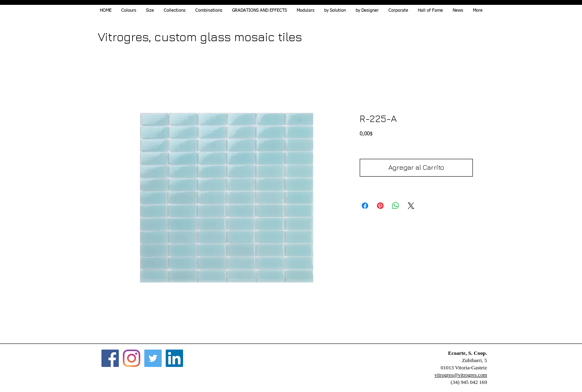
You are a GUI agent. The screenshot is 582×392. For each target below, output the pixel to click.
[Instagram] (132, 358)
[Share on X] (411, 206)
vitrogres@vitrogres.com (461, 375)
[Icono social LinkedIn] (174, 358)
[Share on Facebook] (365, 206)
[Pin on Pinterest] (380, 206)
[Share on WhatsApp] (396, 206)
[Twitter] (153, 358)
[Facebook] (110, 358)
